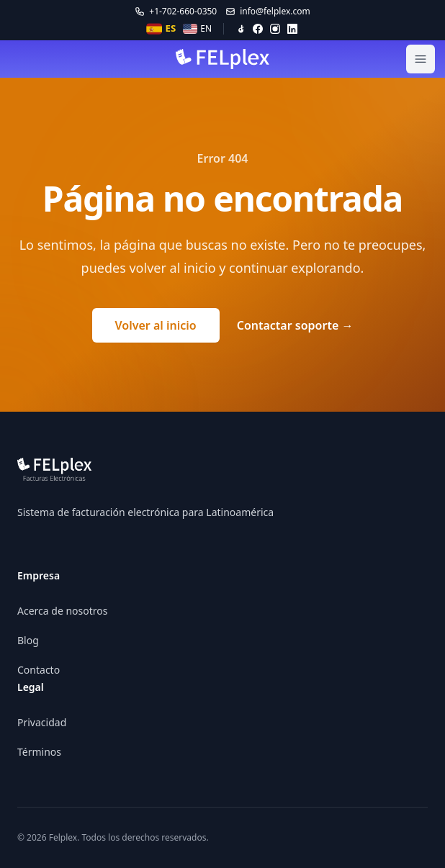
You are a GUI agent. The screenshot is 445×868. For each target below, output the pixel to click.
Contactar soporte (295, 325)
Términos (39, 752)
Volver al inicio (156, 325)
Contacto (39, 670)
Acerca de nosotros (62, 611)
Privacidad (42, 722)
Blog (28, 640)
